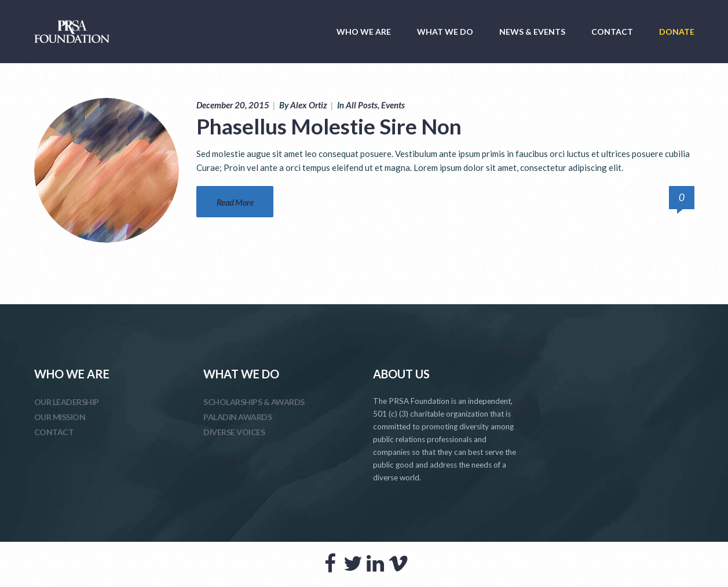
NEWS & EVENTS (532, 32)
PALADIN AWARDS (237, 417)
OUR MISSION (60, 417)
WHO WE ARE (364, 32)
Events (393, 105)
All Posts (362, 105)
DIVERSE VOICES (234, 432)
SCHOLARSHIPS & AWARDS (254, 402)
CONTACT (612, 32)
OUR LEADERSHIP (67, 402)
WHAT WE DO (445, 32)
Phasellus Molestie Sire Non (329, 126)
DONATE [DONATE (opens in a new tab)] (677, 32)
